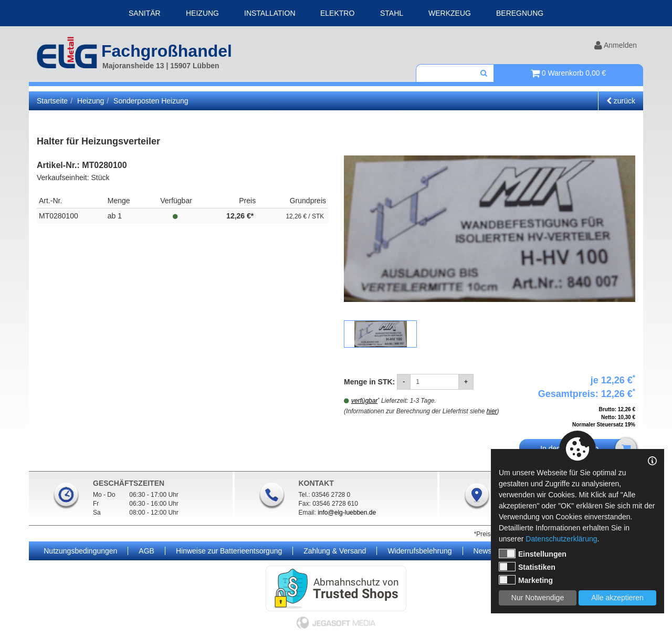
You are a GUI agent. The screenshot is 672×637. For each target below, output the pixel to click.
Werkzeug (450, 13)
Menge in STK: (370, 382)
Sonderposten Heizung (151, 101)
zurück (621, 101)
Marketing (526, 580)
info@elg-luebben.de (347, 513)
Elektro (337, 13)
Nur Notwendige (538, 598)
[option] (490, 228)
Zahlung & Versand (335, 551)
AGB (146, 551)
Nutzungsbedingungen (80, 551)
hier (492, 411)
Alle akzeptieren (617, 598)
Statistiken (527, 567)
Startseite (52, 101)
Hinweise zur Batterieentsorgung (229, 551)
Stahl (392, 13)
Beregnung (520, 13)
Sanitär (145, 13)
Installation (270, 13)
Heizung (202, 13)
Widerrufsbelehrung (419, 551)
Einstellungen (533, 554)
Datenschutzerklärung (561, 539)
